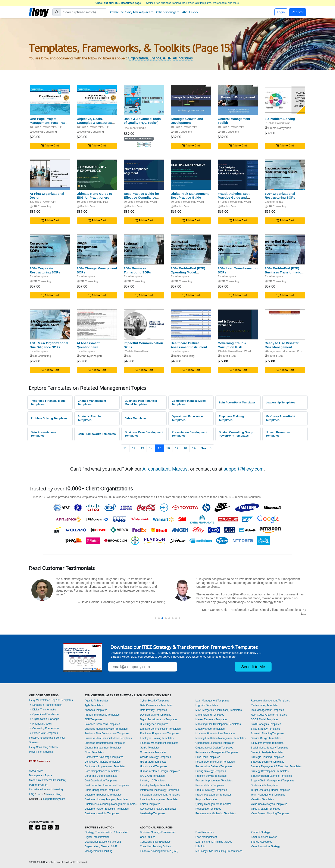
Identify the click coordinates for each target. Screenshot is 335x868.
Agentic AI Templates (97, 701)
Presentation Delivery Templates (214, 766)
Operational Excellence (44, 714)
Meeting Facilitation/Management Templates (221, 738)
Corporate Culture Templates (101, 776)
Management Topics (40, 775)
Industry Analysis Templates (156, 785)
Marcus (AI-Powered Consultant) (48, 780)
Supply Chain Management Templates (273, 781)
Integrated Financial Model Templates (48, 403)
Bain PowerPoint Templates (237, 402)
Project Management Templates (214, 795)
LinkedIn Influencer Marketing (46, 790)
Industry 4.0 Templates (153, 781)
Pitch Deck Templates (208, 757)
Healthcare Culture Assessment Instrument (189, 345)
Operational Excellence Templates (187, 418)
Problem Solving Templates (49, 418)
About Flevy (190, 12)
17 (177, 448)
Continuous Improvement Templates (105, 766)
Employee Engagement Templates (159, 734)
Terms (40, 794)
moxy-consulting (184, 356)
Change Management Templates (92, 403)
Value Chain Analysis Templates (269, 804)
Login (281, 12)
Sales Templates (136, 418)
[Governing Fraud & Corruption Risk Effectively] (238, 324)
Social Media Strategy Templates (270, 748)
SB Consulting (183, 132)
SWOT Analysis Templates (266, 724)
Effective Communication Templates (160, 729)
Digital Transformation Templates (159, 719)
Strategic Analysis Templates (267, 752)
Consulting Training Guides (155, 846)
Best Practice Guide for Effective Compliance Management (141, 198)
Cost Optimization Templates (101, 781)
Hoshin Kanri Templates (154, 766)
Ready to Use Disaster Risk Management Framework (282, 347)
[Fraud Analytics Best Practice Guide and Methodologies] (238, 175)
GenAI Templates (150, 748)
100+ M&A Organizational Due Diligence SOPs (49, 345)
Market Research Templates (211, 719)
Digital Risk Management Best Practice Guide (190, 196)
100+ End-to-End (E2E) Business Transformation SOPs (284, 272)
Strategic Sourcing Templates (267, 762)
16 (168, 448)
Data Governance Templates (156, 705)
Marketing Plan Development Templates (218, 724)
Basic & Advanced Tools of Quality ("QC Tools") (142, 121)
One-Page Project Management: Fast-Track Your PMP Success (48, 123)
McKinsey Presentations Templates (215, 734)
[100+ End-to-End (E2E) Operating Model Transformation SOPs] (191, 250)
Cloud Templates (94, 752)
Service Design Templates (266, 738)
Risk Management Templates (267, 710)
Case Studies (148, 837)
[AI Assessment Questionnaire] (97, 324)
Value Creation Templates (265, 809)
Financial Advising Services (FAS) (159, 851)
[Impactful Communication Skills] (144, 324)
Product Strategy (260, 832)
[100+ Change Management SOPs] (97, 250)
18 (185, 448)
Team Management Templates (268, 795)
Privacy (50, 794)
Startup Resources (261, 842)
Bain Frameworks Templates (97, 434)
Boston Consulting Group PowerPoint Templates (236, 434)
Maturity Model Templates (210, 729)
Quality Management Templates (214, 804)
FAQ (32, 794)
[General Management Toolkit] (238, 100)
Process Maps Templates (210, 785)
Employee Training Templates (231, 418)
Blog (59, 794)
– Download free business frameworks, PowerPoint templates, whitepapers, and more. (167, 3)
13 (142, 448)
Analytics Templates (96, 710)
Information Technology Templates (159, 790)
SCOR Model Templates (265, 719)
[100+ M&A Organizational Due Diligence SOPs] (50, 324)
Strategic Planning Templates (90, 418)
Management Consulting (98, 851)
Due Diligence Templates (154, 724)
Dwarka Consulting (45, 132)
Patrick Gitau (88, 206)
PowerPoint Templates (43, 733)
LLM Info (201, 846)
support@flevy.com (244, 469)
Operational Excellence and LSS (103, 842)
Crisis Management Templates (102, 790)
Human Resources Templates (278, 434)
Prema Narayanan (280, 128)
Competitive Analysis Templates (103, 762)
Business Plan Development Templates (107, 734)
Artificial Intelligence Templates (102, 715)
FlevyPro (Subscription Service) (47, 738)
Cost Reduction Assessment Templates (107, 785)
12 (134, 448)
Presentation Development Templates (190, 434)
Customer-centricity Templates (102, 813)
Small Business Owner (264, 837)
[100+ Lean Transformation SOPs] (238, 250)
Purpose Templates (206, 799)
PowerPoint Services (41, 752)
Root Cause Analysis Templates (269, 715)
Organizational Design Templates (214, 748)
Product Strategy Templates (211, 790)
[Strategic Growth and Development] (191, 100)
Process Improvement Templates (214, 781)
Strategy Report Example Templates (271, 776)
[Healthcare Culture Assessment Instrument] (191, 324)
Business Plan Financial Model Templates (141, 403)
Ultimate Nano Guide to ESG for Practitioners (94, 196)
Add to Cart (50, 145)
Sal (129, 356)
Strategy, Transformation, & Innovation (106, 832)
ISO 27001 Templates (152, 776)
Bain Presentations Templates (43, 434)
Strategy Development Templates (270, 771)
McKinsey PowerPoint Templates (281, 418)
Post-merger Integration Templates (215, 762)
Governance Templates (153, 752)
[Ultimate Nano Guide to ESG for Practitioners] (97, 175)
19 (194, 448)
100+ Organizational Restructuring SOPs (280, 196)
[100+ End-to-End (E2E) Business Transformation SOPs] (285, 250)
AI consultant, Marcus (165, 469)
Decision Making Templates (156, 715)
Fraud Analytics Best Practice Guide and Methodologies (234, 198)
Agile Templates (94, 705)
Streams (34, 743)
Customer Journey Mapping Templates (107, 799)
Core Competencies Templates (102, 771)
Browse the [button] (130, 12)
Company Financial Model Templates (189, 403)
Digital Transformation (43, 710)
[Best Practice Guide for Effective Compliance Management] (144, 175)
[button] (156, 618)
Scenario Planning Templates (267, 734)
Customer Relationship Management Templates (111, 804)
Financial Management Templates (159, 743)
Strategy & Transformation (46, 705)
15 (159, 448)
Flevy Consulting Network (44, 747)
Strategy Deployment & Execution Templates (276, 766)
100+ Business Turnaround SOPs (137, 270)
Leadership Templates (281, 402)
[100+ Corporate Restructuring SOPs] (50, 250)
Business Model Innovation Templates (106, 729)
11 (125, 448)
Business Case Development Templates (144, 434)
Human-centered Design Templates (160, 771)
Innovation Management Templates (160, 795)
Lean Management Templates (212, 701)
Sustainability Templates (265, 785)
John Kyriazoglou (91, 356)
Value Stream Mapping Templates (270, 813)
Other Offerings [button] (166, 12)
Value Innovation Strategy (265, 846)
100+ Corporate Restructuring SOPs (45, 270)
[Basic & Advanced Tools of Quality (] (144, 100)
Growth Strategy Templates (155, 757)
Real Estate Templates (208, 809)
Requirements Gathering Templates (216, 813)
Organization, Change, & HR (149, 58)
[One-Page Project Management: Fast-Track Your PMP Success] (50, 100)
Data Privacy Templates (153, 710)
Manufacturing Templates (210, 715)
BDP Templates (93, 719)
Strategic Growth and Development (187, 121)
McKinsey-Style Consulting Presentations (219, 851)
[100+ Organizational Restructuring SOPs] (285, 175)
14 (151, 448)
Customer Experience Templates (103, 795)
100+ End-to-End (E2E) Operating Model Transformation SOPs (188, 272)
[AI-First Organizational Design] (50, 175)
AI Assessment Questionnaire (88, 345)
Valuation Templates (262, 799)
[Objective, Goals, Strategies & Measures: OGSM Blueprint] (97, 100)
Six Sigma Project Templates (267, 743)
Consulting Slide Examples (155, 842)
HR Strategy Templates (153, 762)
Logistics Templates (207, 705)
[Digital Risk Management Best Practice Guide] (191, 175)
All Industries (183, 58)
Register (298, 12)
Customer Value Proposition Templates (107, 809)
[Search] (84, 12)
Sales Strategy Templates (265, 729)
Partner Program (39, 785)
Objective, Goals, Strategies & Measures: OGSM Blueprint (94, 123)
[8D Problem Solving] (285, 100)
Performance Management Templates (217, 752)
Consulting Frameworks (44, 728)
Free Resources (205, 832)
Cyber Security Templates (155, 701)
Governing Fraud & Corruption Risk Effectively (232, 347)
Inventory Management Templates (159, 799)
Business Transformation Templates (105, 743)
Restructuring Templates (265, 705)
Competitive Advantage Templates (104, 757)
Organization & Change (44, 719)
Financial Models (40, 724)
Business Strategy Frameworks (158, 832)
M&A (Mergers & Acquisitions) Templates (219, 710)
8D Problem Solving (280, 119)
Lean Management (206, 837)
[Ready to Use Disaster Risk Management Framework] (285, 324)
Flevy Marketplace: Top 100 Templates (51, 700)
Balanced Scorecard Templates (102, 724)
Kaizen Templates (150, 804)
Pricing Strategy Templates (211, 771)
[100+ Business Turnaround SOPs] (144, 250)
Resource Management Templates (270, 701)
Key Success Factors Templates (158, 809)
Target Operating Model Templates (270, 790)
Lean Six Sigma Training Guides (214, 842)
